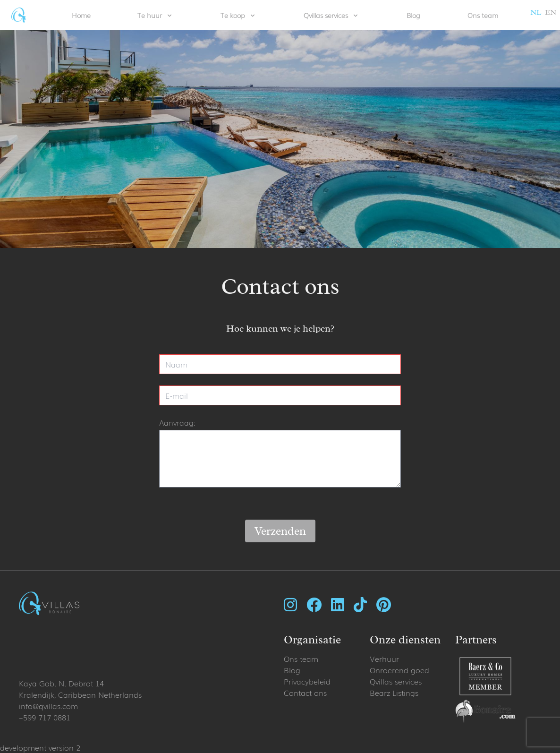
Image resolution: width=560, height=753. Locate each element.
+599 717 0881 (45, 717)
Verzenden (280, 531)
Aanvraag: (177, 422)
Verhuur (384, 659)
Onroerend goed (399, 670)
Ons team (483, 15)
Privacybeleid (307, 681)
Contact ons (305, 693)
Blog (413, 15)
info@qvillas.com (48, 706)
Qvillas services (396, 681)
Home (81, 15)
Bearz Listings (394, 693)
